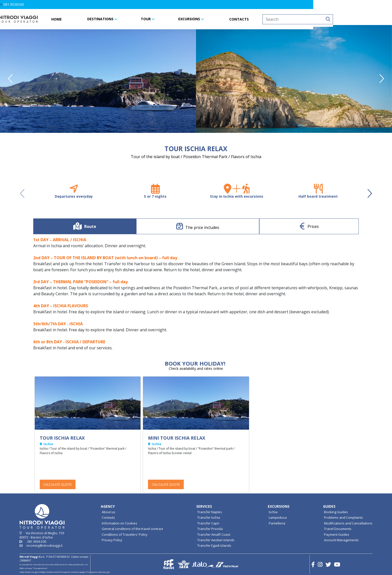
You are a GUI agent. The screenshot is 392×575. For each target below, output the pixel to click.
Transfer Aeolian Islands (216, 540)
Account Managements (341, 540)
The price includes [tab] (202, 227)
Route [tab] (90, 226)
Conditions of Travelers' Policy (125, 534)
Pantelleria (277, 523)
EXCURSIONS (228, 19)
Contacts (108, 517)
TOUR (185, 19)
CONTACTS (278, 19)
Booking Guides (336, 512)
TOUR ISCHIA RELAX (62, 438)
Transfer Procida (210, 529)
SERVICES (204, 506)
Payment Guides (337, 534)
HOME (96, 19)
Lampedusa (278, 517)
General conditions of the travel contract (132, 529)
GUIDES (329, 506)
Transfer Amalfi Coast (214, 534)
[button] (26, 5)
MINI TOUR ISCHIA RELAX (177, 438)
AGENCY (108, 506)
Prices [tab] (313, 226)
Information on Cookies (119, 523)
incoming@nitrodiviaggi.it (44, 546)
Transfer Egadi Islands (214, 545)
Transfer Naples (210, 512)
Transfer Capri (208, 523)
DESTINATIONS (140, 19)
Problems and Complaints (343, 517)
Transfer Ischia (209, 517)
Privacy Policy (112, 540)
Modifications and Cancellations (348, 523)
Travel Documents (338, 529)
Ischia (273, 512)
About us (108, 512)
